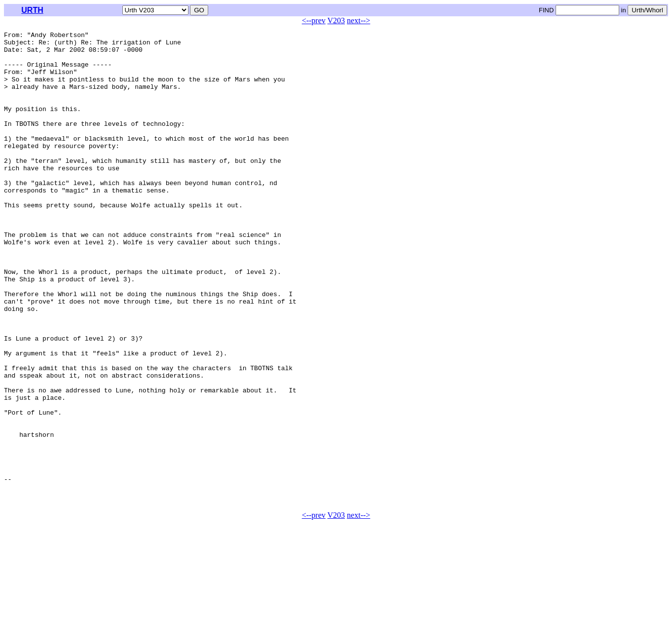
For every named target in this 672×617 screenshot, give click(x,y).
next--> (358, 20)
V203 (336, 20)
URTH (32, 10)
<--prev (314, 20)
